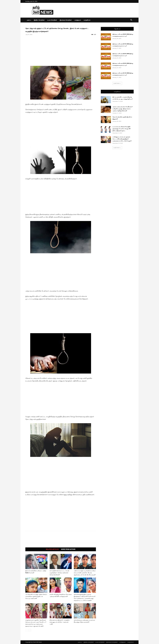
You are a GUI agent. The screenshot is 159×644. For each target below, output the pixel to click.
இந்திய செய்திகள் (39, 20)
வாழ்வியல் (87, 20)
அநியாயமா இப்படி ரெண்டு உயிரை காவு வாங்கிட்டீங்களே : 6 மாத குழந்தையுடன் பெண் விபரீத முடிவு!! (85, 573)
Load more (117, 83)
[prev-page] (27, 630)
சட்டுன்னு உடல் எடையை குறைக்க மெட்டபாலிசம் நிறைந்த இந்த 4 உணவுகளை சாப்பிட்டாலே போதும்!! (122, 139)
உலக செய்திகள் (52, 20)
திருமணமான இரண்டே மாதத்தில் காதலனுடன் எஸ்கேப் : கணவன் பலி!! (60, 622)
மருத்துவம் (78, 20)
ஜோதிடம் (117, 29)
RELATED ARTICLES (52, 549)
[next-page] (30, 630)
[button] (131, 20)
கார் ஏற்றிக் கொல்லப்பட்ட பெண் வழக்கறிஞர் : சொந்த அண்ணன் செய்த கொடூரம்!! (59, 573)
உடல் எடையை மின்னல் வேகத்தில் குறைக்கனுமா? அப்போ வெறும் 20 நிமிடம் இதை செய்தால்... (121, 129)
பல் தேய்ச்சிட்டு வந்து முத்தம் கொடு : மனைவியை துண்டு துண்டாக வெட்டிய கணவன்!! (36, 596)
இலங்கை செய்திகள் (66, 20)
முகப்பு (29, 20)
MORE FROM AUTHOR (68, 549)
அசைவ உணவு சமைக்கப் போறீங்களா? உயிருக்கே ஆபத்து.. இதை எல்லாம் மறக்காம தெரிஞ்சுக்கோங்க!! (123, 109)
